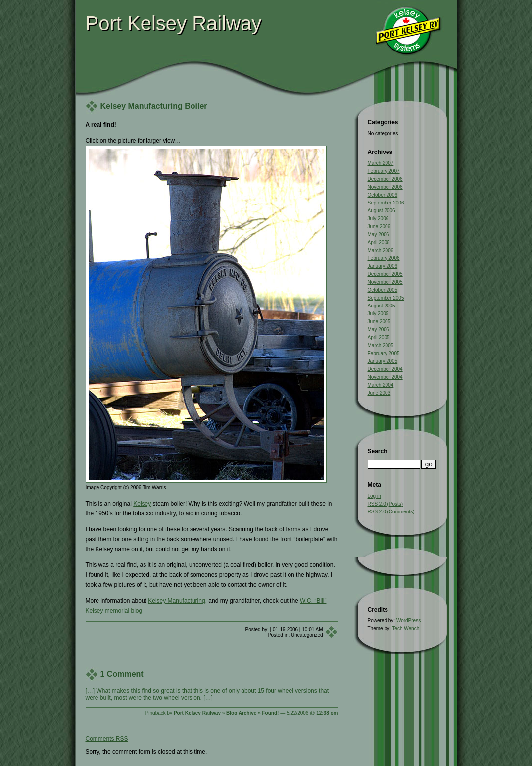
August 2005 (382, 306)
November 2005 (385, 282)
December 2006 (385, 179)
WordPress (409, 621)
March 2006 (381, 250)
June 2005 (379, 322)
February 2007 (384, 171)
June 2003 (379, 393)
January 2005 (383, 361)
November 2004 (385, 377)
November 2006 (385, 187)
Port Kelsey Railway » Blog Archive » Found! (226, 713)
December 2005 (385, 274)
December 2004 (385, 369)
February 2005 (384, 353)
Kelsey (142, 504)
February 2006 (384, 258)
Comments (107, 739)
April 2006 (379, 242)
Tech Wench (406, 629)
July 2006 (378, 219)
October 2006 (383, 195)
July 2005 (378, 314)
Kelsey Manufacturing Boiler (154, 106)
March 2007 (381, 163)
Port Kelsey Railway (174, 23)
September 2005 (386, 298)
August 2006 (382, 211)
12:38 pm (327, 713)
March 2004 (381, 385)
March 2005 (381, 345)
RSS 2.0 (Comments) (391, 512)
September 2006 (386, 203)
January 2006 (383, 266)
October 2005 (383, 290)
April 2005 (379, 337)
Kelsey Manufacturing (176, 601)
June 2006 (379, 227)
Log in (374, 496)
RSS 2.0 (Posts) (386, 504)
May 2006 (379, 234)
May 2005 (379, 330)
